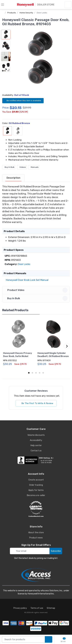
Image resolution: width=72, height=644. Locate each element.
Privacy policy (20, 608)
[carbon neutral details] (36, 509)
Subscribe (56, 551)
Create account (36, 480)
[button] (40, 59)
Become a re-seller (36, 495)
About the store (36, 533)
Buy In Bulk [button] (36, 298)
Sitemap (51, 608)
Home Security (26, 13)
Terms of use (37, 608)
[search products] (49, 639)
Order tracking (36, 485)
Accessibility (36, 440)
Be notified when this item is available (23, 100)
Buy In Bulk (9, 167)
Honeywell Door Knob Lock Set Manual (27, 280)
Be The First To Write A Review (36, 403)
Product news (36, 538)
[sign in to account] (68, 5)
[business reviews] (36, 460)
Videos (22, 167)
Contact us (36, 451)
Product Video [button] (36, 290)
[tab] (13, 178)
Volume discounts (36, 435)
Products (12, 13)
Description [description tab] (13, 178)
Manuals (34, 167)
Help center (36, 445)
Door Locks (42, 13)
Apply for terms (36, 490)
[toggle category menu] (3, 5)
